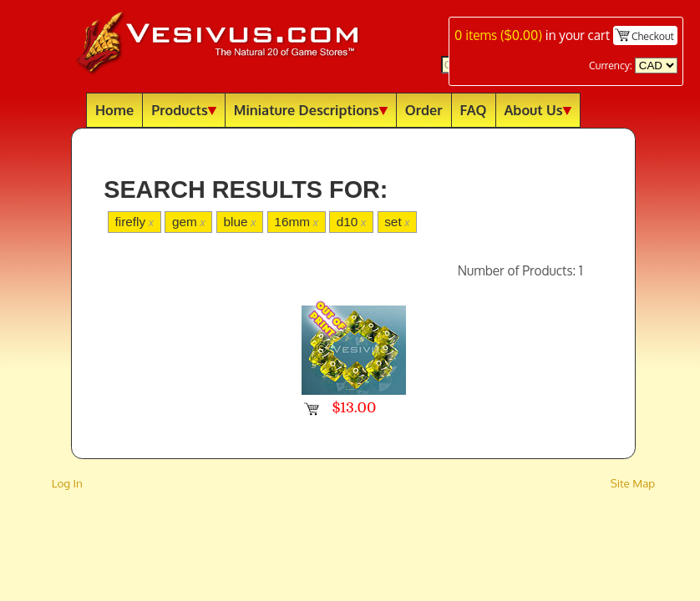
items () (498, 35)
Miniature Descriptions (311, 110)
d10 (351, 222)
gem (189, 222)
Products (184, 110)
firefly (134, 222)
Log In (67, 483)
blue (240, 222)
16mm (296, 222)
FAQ (474, 110)
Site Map (633, 483)
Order (424, 110)
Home (114, 110)
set (397, 222)
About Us (538, 110)
